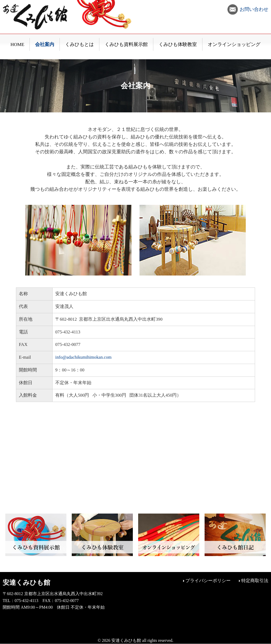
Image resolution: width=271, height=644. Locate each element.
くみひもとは (79, 44)
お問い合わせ (254, 9)
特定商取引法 (255, 581)
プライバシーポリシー (208, 581)
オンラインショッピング (234, 44)
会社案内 (45, 44)
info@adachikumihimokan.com (83, 357)
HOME (18, 44)
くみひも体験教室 (178, 44)
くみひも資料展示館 (126, 44)
